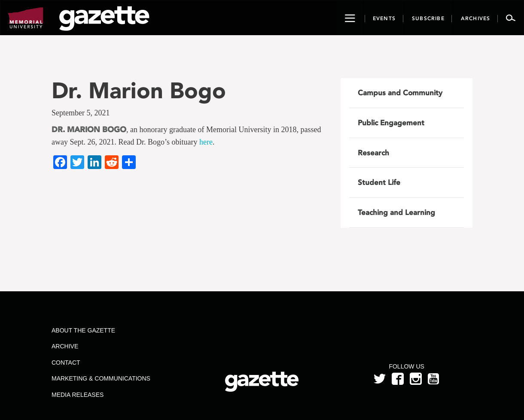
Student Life (379, 182)
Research (373, 153)
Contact (66, 363)
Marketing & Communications (101, 378)
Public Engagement (391, 123)
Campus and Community (400, 93)
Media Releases (78, 395)
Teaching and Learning (396, 212)
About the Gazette (83, 330)
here (206, 142)
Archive (65, 346)
